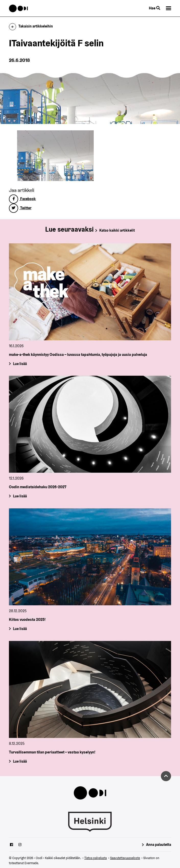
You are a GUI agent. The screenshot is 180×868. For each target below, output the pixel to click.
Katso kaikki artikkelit (117, 230)
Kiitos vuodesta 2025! (27, 620)
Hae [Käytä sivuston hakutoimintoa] (154, 8)
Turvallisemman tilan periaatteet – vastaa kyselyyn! (52, 752)
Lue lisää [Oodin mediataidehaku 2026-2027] (20, 496)
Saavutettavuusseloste (125, 858)
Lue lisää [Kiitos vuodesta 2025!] (20, 629)
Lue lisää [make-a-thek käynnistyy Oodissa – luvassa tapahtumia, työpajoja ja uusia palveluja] (20, 364)
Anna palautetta (159, 845)
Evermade (31, 863)
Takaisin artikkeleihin (31, 26)
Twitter (20, 208)
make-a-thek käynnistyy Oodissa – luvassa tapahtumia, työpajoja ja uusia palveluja (78, 354)
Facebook (22, 199)
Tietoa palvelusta (95, 858)
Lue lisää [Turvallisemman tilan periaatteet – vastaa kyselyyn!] (20, 761)
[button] (169, 8)
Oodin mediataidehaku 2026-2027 (38, 487)
